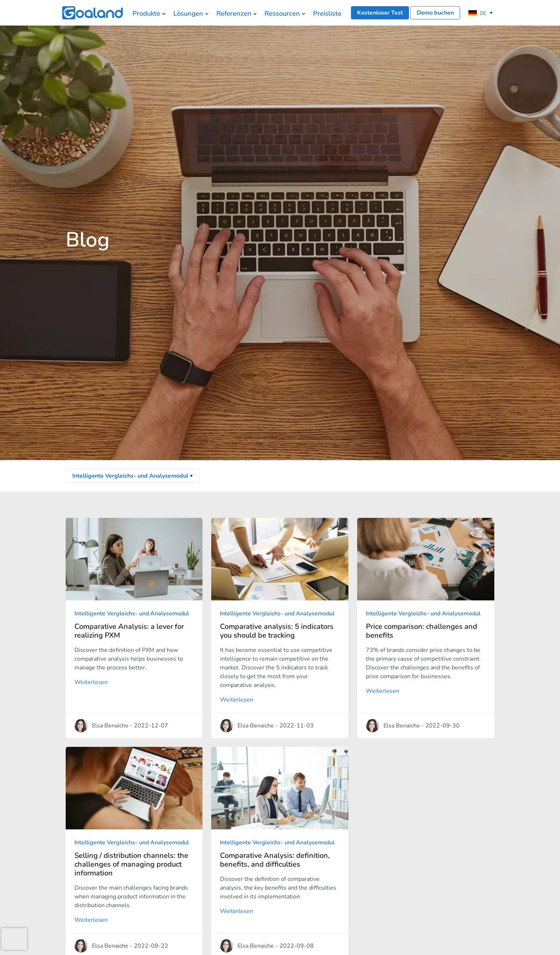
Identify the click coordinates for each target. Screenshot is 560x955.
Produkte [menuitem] (146, 13)
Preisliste (327, 13)
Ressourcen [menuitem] (282, 13)
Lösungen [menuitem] (188, 13)
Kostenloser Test (380, 13)
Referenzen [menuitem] (234, 13)
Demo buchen (435, 13)
